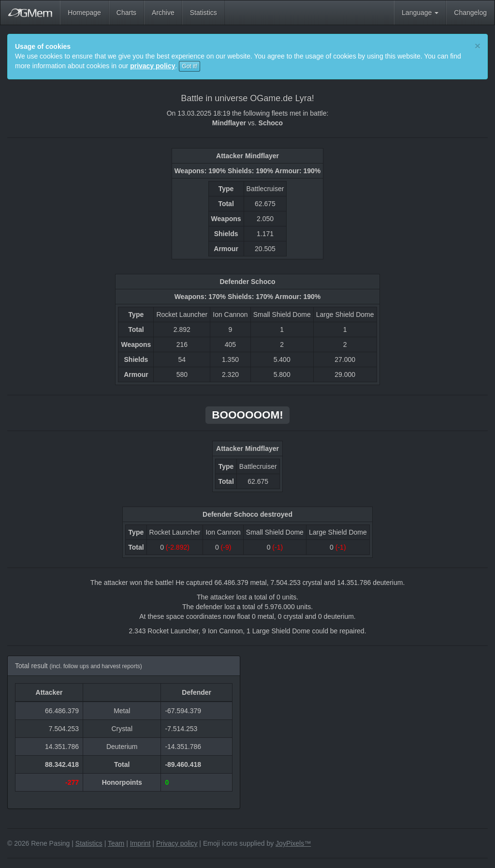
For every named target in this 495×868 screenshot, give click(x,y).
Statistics (204, 13)
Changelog (470, 13)
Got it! (189, 66)
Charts (126, 13)
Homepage (84, 13)
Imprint (140, 843)
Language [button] (420, 13)
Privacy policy (177, 843)
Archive (163, 13)
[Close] (478, 46)
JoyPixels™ (293, 843)
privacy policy (153, 66)
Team (116, 843)
